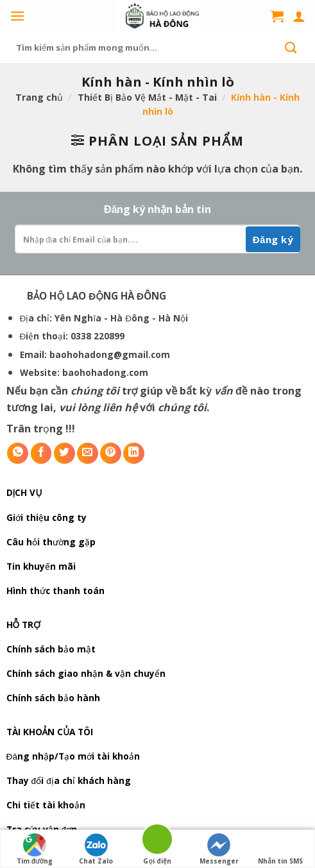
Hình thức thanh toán (55, 591)
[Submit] (291, 47)
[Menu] (17, 16)
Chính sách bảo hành (53, 698)
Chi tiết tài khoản (46, 805)
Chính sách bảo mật (51, 649)
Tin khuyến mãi (41, 566)
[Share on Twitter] (64, 453)
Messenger (219, 849)
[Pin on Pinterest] (111, 453)
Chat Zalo (96, 849)
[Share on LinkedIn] (134, 453)
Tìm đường (35, 849)
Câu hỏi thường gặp (51, 542)
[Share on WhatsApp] (18, 453)
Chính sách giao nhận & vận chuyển (86, 673)
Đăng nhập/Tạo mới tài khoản (73, 756)
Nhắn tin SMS (280, 849)
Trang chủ (39, 97)
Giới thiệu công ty (47, 517)
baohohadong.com (105, 372)
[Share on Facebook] (41, 453)
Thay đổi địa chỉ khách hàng (69, 780)
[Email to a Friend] (88, 453)
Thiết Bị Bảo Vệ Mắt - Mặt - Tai (147, 97)
